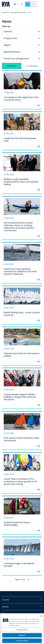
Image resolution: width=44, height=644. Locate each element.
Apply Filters (12, 66)
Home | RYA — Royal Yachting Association (14, 13)
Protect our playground (16, 59)
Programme (10, 38)
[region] (22, 629)
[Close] (41, 616)
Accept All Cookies (22, 641)
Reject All (22, 635)
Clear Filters (32, 66)
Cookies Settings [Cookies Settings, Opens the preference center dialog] (22, 630)
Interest (8, 31)
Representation (12, 52)
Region (7, 45)
